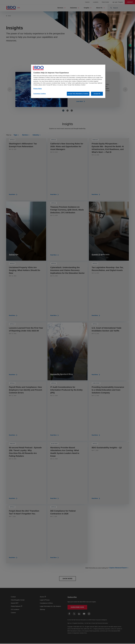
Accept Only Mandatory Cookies (78, 94)
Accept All (97, 94)
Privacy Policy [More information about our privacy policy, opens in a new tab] (38, 89)
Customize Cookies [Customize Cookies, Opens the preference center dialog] (40, 94)
